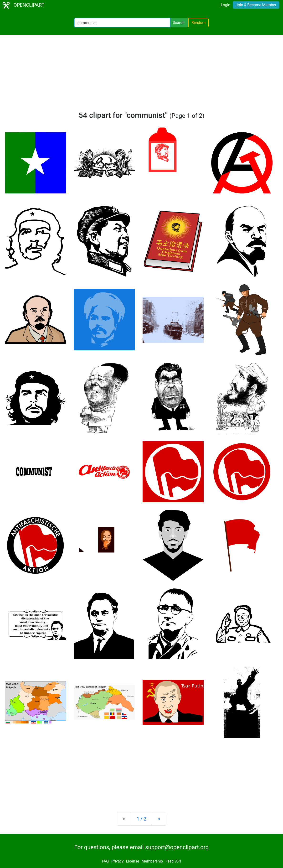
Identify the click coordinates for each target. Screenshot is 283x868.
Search (179, 23)
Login (225, 5)
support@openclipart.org (177, 847)
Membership (152, 861)
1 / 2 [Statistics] (141, 819)
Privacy (118, 861)
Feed (170, 861)
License (133, 861)
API (178, 861)
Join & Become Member (256, 5)
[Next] (159, 819)
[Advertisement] (141, 75)
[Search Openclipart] (122, 23)
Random (199, 23)
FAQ (105, 861)
